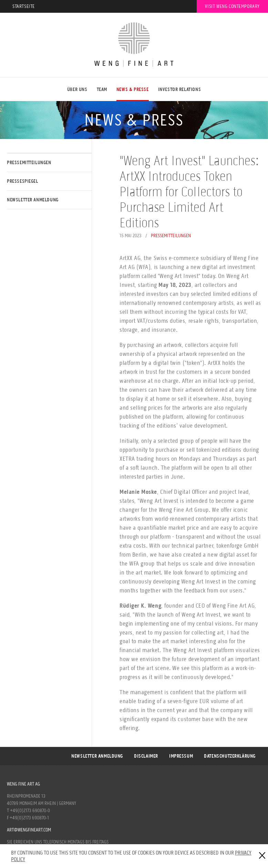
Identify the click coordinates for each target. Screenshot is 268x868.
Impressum (181, 756)
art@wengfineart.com (29, 830)
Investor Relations (180, 89)
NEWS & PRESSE (133, 89)
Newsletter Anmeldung (33, 200)
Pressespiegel (23, 181)
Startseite (24, 6)
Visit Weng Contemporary (232, 6)
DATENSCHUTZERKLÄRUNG (230, 756)
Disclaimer (146, 756)
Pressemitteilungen (29, 163)
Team (102, 89)
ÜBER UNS (77, 89)
